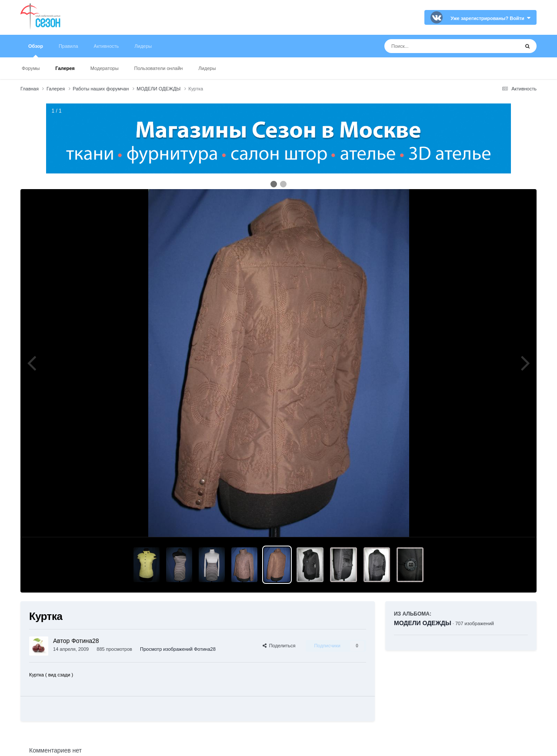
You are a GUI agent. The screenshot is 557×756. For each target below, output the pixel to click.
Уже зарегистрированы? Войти (490, 18)
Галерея (65, 68)
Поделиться (279, 646)
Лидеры (207, 68)
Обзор (36, 50)
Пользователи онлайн (159, 68)
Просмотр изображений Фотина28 (178, 649)
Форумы (31, 68)
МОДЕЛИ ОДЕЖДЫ (423, 623)
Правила (68, 46)
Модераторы (105, 68)
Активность (107, 46)
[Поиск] (435, 46)
